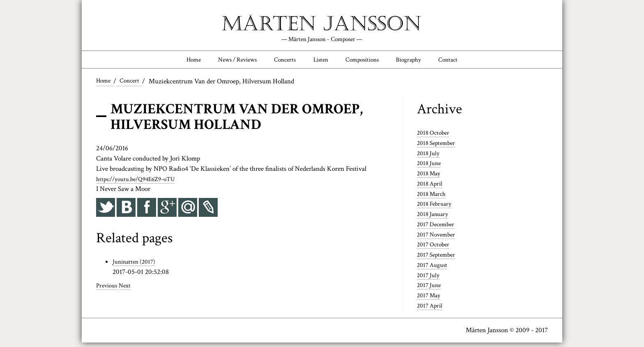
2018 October (435, 137)
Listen (321, 62)
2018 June (430, 168)
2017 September (438, 259)
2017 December (438, 229)
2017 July (429, 280)
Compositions (369, 62)
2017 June (430, 290)
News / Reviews (225, 62)
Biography (422, 62)
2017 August (434, 269)
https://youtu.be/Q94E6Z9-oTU (140, 183)
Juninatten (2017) (136, 266)
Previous (108, 290)
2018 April (431, 188)
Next (128, 290)
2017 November (438, 239)
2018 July (429, 158)
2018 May (430, 178)
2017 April (431, 310)
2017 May (430, 300)
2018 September (438, 147)
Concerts (280, 62)
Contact (467, 62)
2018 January (434, 218)
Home (175, 62)
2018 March (433, 198)
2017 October (435, 249)
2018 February (436, 208)
